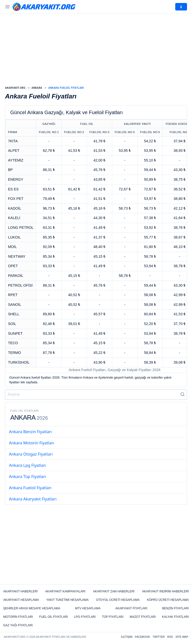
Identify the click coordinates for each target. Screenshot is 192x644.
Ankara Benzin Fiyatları (30, 432)
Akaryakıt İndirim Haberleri (165, 591)
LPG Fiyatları (85, 617)
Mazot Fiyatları (143, 617)
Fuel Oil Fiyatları (54, 617)
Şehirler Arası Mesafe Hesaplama (32, 608)
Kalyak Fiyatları (175, 617)
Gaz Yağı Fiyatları (18, 625)
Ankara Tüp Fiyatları (27, 477)
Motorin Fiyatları (18, 617)
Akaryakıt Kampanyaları (65, 591)
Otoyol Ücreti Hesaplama (118, 600)
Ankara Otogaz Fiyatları (31, 454)
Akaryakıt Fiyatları (131, 608)
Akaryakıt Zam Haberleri (114, 591)
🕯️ (181, 7)
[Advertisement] (96, 50)
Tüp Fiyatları (113, 617)
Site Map (182, 637)
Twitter (159, 637)
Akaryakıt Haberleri (20, 591)
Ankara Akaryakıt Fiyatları (33, 499)
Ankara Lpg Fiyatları (27, 465)
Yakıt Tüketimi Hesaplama (67, 600)
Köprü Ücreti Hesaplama (168, 600)
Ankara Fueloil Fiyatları (30, 488)
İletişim (127, 637)
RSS (170, 637)
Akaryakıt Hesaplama (21, 600)
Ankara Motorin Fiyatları (32, 443)
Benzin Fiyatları (175, 608)
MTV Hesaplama (88, 608)
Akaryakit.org (15, 88)
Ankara (37, 88)
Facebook (143, 637)
